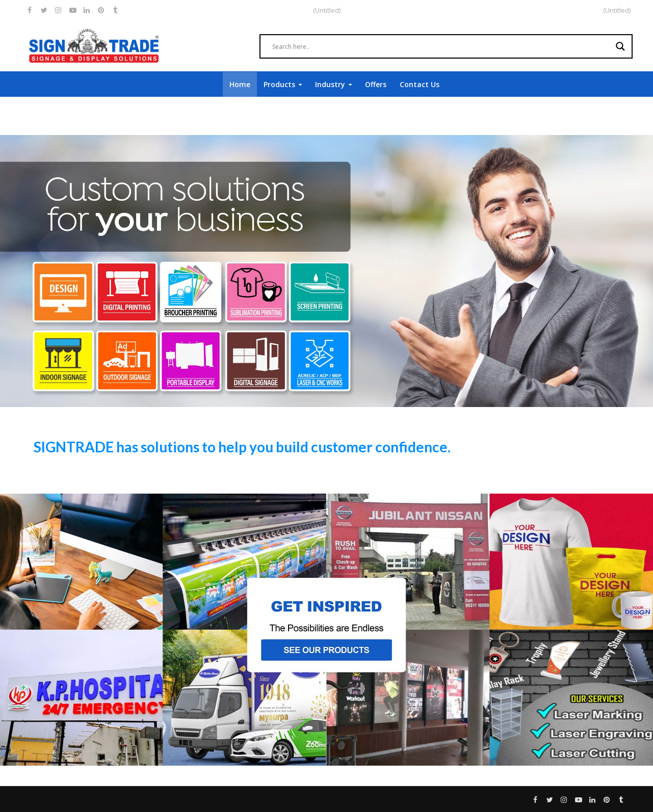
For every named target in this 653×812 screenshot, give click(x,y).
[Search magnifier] (620, 46)
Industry (330, 84)
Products (279, 84)
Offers (376, 84)
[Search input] (441, 46)
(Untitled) (617, 10)
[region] (326, 271)
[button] (326, 630)
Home (240, 84)
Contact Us (420, 84)
